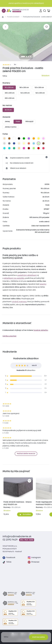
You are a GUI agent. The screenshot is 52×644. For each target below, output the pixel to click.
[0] (23, 57)
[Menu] (4, 11)
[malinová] (43, 148)
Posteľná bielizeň (13, 17)
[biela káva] (19, 143)
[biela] (14, 138)
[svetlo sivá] (4, 143)
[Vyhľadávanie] (45, 11)
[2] (29, 57)
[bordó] (29, 148)
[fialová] (29, 138)
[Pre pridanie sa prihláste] (46, 27)
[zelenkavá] (14, 148)
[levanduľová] (43, 138)
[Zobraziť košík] (48, 11)
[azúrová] (4, 148)
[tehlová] (29, 143)
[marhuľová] (19, 148)
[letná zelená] (34, 148)
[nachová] (24, 148)
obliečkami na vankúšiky (14, 278)
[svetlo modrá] (34, 143)
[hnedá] (9, 138)
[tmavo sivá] (9, 143)
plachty (43, 284)
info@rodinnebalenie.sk (17, 537)
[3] (31, 57)
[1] (27, 57)
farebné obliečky (41, 330)
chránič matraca (19, 302)
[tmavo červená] (39, 148)
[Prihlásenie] (41, 11)
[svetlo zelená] (39, 143)
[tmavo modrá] (14, 143)
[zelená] (24, 138)
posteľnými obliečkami (27, 275)
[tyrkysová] (9, 148)
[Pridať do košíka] (25, 514)
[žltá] (39, 138)
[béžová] (4, 138)
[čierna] (19, 138)
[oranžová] (34, 138)
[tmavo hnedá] (43, 143)
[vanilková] (24, 143)
